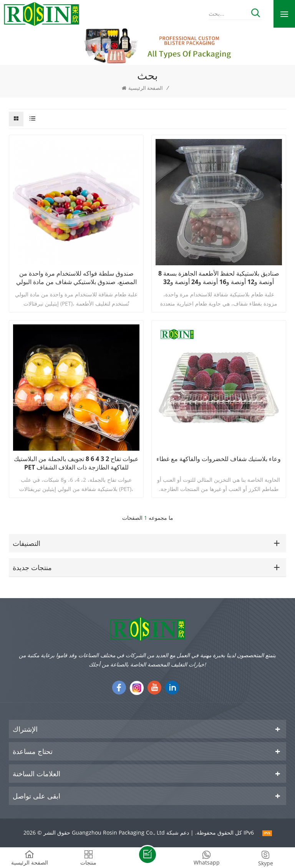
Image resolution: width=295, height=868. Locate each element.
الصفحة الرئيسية (142, 88)
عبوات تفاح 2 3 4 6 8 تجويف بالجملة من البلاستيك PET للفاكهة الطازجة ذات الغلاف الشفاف (76, 463)
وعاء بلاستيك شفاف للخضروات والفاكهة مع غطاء (219, 459)
